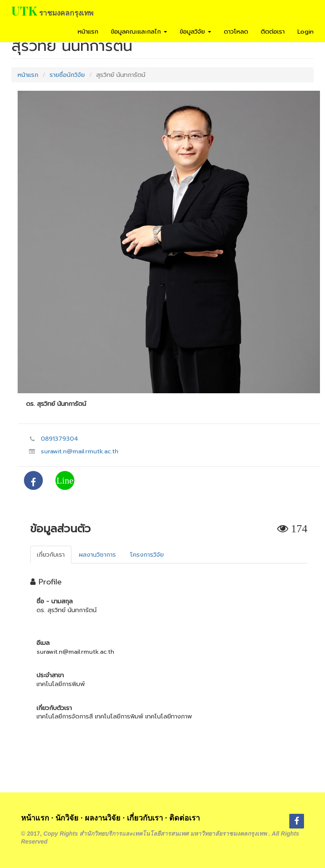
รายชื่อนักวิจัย (67, 75)
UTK (24, 11)
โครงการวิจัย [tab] (147, 555)
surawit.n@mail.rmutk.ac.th (80, 451)
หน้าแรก (88, 32)
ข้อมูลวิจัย (195, 32)
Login (305, 32)
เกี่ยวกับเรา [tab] (51, 555)
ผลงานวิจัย (103, 818)
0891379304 (59, 439)
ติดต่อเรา (273, 32)
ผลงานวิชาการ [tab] (97, 555)
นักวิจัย (67, 818)
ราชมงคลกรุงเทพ (66, 13)
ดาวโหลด (236, 32)
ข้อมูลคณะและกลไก (139, 32)
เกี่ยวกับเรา (145, 818)
